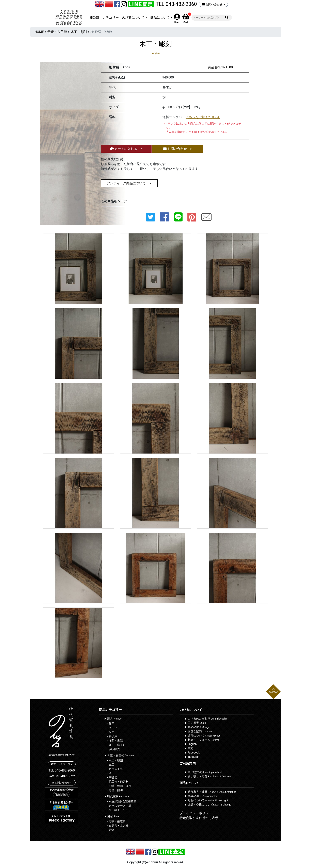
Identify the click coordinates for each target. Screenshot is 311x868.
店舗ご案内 (200, 731)
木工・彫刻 (79, 32)
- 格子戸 (112, 728)
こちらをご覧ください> (203, 117)
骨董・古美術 (57, 32)
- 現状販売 (114, 749)
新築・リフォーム (203, 740)
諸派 (113, 816)
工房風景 (197, 723)
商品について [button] (160, 17)
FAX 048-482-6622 (62, 776)
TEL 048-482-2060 (176, 4)
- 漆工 (111, 773)
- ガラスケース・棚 (119, 806)
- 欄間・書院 (115, 741)
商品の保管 (199, 727)
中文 (190, 748)
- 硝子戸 (112, 736)
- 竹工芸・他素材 (118, 782)
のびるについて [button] (133, 17)
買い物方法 (205, 772)
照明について (208, 800)
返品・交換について (209, 804)
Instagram (194, 757)
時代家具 (118, 796)
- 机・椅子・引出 (118, 810)
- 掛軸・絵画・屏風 (119, 786)
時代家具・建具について (212, 792)
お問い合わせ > (213, 4)
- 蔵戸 (111, 724)
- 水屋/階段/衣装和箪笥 (122, 801)
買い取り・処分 (209, 776)
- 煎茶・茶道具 (116, 821)
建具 (114, 719)
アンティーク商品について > (129, 183)
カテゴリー (111, 17)
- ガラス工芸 (115, 769)
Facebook (194, 752)
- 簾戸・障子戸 (116, 745)
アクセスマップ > (61, 764)
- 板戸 (111, 732)
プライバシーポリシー (196, 813)
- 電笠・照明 (115, 790)
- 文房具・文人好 (118, 826)
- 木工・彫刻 (115, 760)
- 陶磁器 (112, 777)
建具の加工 (202, 796)
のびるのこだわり (207, 719)
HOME (95, 17)
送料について (204, 736)
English (192, 744)
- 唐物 (111, 830)
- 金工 (111, 765)
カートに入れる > (126, 149)
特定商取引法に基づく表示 (199, 818)
